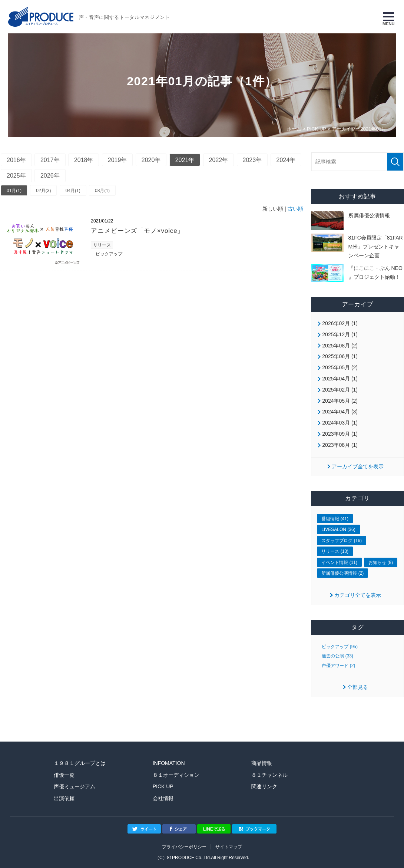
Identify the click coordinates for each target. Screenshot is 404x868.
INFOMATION (169, 763)
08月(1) (102, 191)
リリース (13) (335, 551)
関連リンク (264, 786)
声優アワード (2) (338, 666)
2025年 (16, 176)
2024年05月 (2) (340, 401)
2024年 (286, 160)
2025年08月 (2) (340, 346)
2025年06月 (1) (340, 356)
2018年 (84, 160)
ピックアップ (109, 254)
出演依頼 (64, 798)
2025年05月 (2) (340, 367)
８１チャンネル (269, 775)
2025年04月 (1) (340, 379)
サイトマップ (229, 847)
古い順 (295, 209)
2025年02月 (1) (340, 390)
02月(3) (43, 191)
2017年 (50, 160)
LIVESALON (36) (338, 529)
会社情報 (163, 798)
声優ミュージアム (74, 786)
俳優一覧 (64, 775)
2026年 (50, 176)
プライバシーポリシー (184, 847)
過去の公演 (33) (337, 656)
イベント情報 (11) (339, 562)
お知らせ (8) (381, 562)
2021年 (185, 160)
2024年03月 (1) (340, 423)
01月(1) (14, 191)
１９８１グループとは (80, 763)
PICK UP (317, 129)
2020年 (151, 160)
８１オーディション (176, 775)
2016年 (16, 160)
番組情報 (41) (335, 519)
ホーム (294, 129)
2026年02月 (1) (340, 323)
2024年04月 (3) (340, 412)
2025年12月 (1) (340, 334)
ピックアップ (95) (340, 647)
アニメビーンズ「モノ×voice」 (137, 231)
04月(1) (73, 191)
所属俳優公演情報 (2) (342, 573)
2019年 (117, 160)
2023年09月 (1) (340, 434)
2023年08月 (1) (340, 445)
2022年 (219, 160)
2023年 (252, 160)
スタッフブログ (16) (342, 541)
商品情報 (262, 763)
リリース (102, 245)
